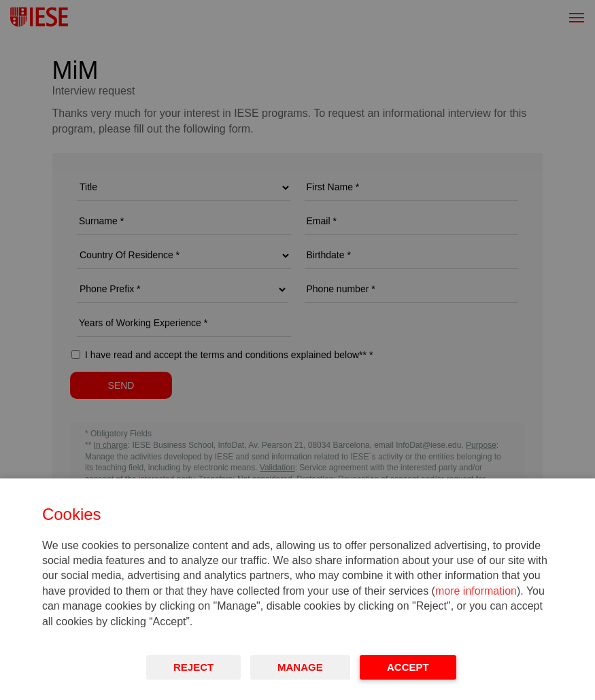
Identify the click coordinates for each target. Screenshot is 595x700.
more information (476, 591)
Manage (300, 667)
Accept (408, 667)
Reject (193, 667)
